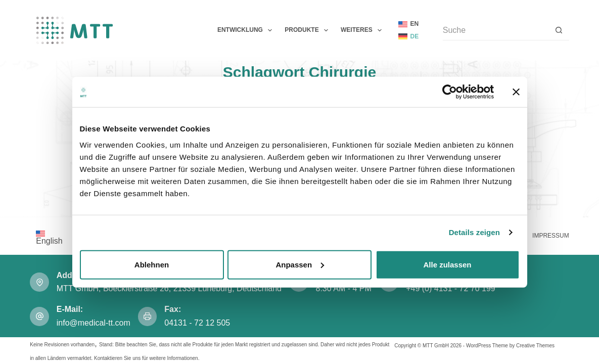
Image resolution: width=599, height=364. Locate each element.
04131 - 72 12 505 (198, 323)
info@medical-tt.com (94, 323)
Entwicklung (247, 30)
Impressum (551, 236)
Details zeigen (474, 232)
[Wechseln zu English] (49, 237)
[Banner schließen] (516, 92)
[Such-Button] (559, 30)
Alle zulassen (447, 264)
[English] (409, 24)
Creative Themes (535, 346)
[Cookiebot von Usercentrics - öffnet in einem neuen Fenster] (450, 92)
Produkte (308, 30)
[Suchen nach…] (496, 30)
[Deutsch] (409, 37)
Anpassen (300, 264)
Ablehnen (152, 264)
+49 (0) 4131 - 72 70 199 (451, 288)
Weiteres (363, 30)
